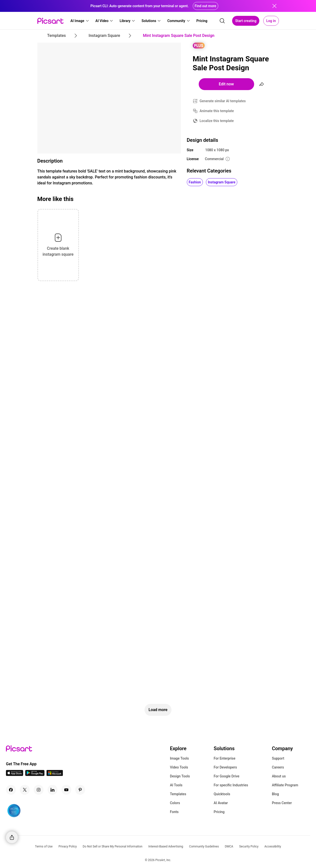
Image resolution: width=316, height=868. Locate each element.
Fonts (174, 812)
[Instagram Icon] (39, 790)
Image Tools (180, 758)
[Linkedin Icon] (52, 790)
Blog (275, 794)
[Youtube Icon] (66, 790)
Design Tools (180, 776)
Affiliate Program (285, 785)
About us (279, 776)
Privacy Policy (68, 846)
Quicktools (222, 794)
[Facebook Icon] (11, 790)
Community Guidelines (204, 846)
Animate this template (217, 111)
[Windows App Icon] (55, 775)
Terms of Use (44, 846)
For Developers (225, 767)
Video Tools (179, 767)
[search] (222, 21)
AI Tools (176, 785)
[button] (80, 21)
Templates (178, 794)
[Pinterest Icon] (80, 790)
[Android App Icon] (35, 775)
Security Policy (249, 846)
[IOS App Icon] (15, 775)
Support (278, 758)
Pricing (219, 812)
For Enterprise (224, 758)
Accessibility (273, 846)
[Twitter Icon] (25, 790)
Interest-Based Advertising (166, 846)
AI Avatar (221, 803)
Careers (278, 767)
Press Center (282, 803)
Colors (175, 803)
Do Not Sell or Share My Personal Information (112, 846)
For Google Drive (226, 776)
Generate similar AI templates (223, 101)
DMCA (229, 846)
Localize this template (217, 121)
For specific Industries (231, 785)
